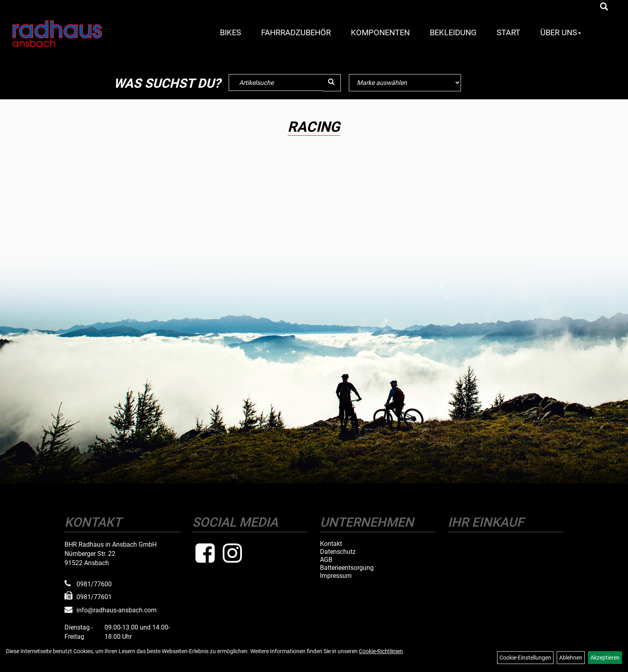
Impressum (336, 576)
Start (508, 32)
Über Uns (561, 32)
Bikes (230, 32)
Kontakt (331, 544)
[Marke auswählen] (405, 83)
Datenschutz (338, 552)
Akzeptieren (605, 658)
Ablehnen (571, 658)
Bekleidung (453, 32)
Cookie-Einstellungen (525, 658)
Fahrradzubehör (296, 32)
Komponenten (380, 32)
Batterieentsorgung (347, 568)
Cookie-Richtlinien (381, 651)
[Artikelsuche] (604, 7)
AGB (326, 560)
